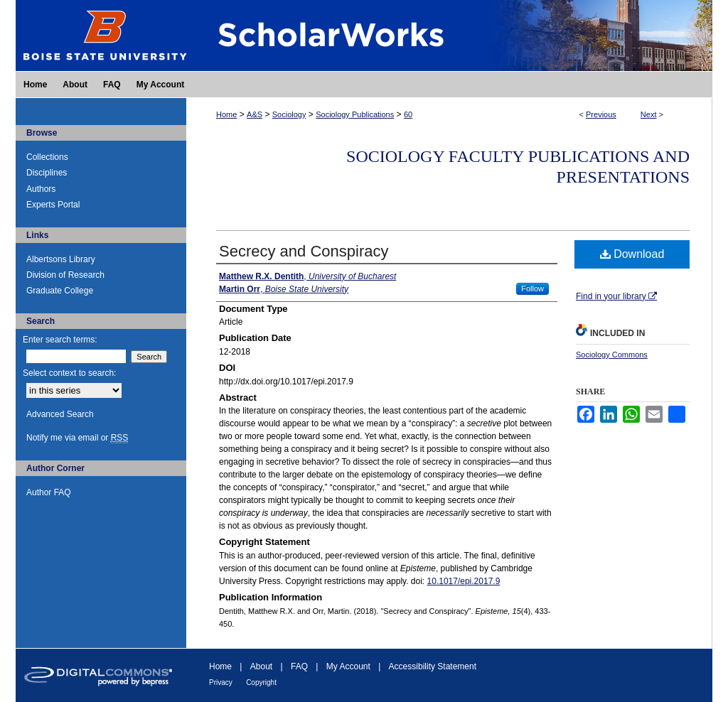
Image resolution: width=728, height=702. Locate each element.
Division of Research (65, 275)
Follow (532, 288)
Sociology (289, 114)
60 (408, 114)
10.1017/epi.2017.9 (464, 581)
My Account (348, 666)
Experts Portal (53, 205)
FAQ (299, 666)
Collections (47, 157)
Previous (601, 114)
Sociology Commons (612, 355)
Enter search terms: (60, 340)
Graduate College (60, 291)
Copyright (261, 682)
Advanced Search (60, 414)
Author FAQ (49, 492)
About (261, 666)
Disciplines (47, 173)
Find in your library (616, 296)
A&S (255, 114)
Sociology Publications (355, 114)
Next (649, 114)
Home (226, 114)
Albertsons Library (61, 259)
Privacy (221, 682)
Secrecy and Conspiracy (304, 251)
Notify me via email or (77, 438)
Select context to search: (69, 373)
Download (632, 254)
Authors (41, 189)
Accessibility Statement (433, 666)
